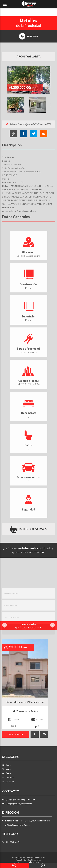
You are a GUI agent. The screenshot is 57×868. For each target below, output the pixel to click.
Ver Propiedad (16, 734)
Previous (6, 106)
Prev (5, 625)
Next (51, 106)
